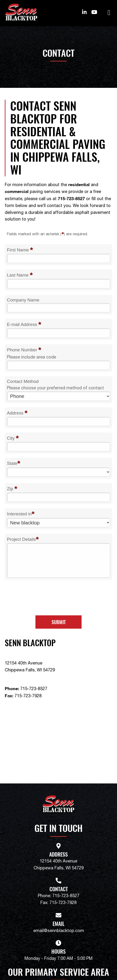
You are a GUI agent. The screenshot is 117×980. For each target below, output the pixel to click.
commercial (17, 191)
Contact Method (23, 381)
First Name (20, 250)
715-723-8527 (71, 198)
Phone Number (24, 350)
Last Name (20, 275)
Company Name (23, 300)
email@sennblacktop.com (59, 931)
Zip (12, 489)
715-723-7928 (63, 902)
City (13, 438)
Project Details (23, 539)
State (14, 464)
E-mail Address (24, 325)
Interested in (21, 514)
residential (79, 184)
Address (17, 413)
